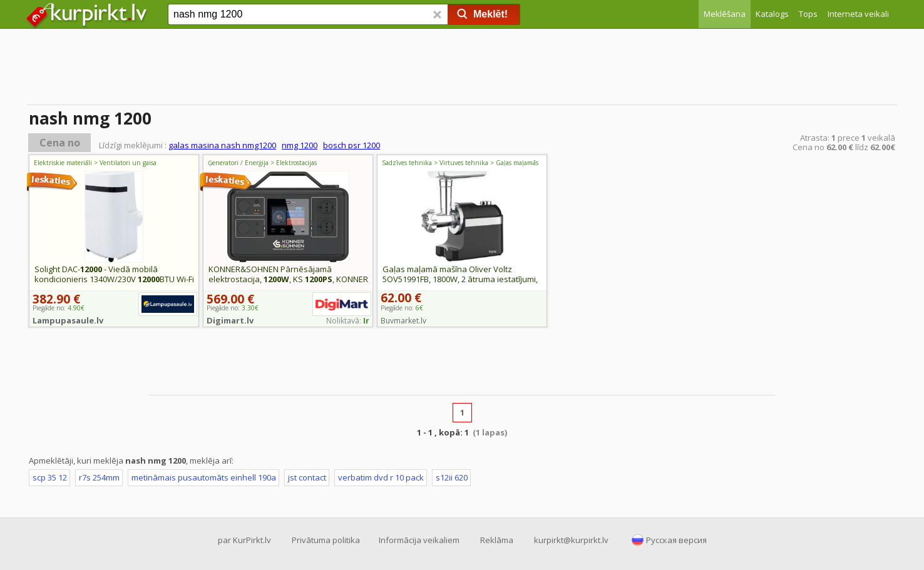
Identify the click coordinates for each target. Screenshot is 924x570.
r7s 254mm (99, 477)
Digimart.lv (230, 320)
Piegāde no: (402, 308)
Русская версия (676, 540)
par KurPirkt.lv (244, 540)
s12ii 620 (452, 477)
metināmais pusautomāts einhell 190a (204, 477)
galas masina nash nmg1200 (222, 145)
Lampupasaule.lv (68, 320)
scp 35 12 (50, 477)
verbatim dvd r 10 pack (381, 477)
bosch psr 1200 (352, 145)
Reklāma (497, 540)
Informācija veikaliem (419, 540)
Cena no (60, 143)
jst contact (307, 477)
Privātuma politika (326, 540)
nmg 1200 (300, 145)
